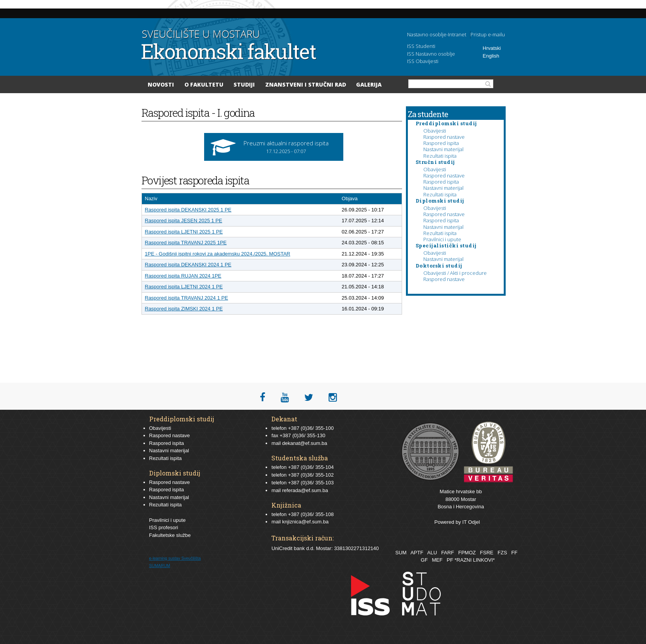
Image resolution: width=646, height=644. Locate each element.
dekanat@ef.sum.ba (305, 443)
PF (450, 560)
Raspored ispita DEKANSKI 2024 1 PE (188, 265)
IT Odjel (471, 522)
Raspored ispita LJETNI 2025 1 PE (184, 232)
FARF (447, 553)
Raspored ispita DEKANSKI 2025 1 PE (188, 210)
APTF (417, 553)
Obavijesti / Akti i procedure (455, 273)
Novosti (161, 84)
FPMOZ (467, 553)
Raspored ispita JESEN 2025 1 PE (184, 221)
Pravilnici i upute (442, 239)
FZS (502, 553)
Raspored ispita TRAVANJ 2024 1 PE (187, 298)
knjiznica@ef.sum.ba (305, 522)
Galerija (369, 84)
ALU (432, 553)
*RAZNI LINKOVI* (475, 560)
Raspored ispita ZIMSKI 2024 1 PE (184, 309)
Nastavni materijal (443, 149)
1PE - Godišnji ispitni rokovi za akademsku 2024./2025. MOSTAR (218, 254)
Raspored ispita (441, 143)
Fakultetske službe (170, 535)
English (491, 56)
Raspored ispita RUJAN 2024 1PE (183, 276)
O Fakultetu (204, 84)
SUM (401, 553)
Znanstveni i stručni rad (306, 84)
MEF (437, 560)
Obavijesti (435, 131)
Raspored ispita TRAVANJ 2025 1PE (186, 243)
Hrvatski (492, 48)
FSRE (487, 553)
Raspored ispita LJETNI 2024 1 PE (184, 287)
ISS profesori (164, 527)
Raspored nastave (444, 137)
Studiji (244, 84)
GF (424, 560)
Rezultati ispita (440, 156)
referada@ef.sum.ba (305, 490)
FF (514, 553)
